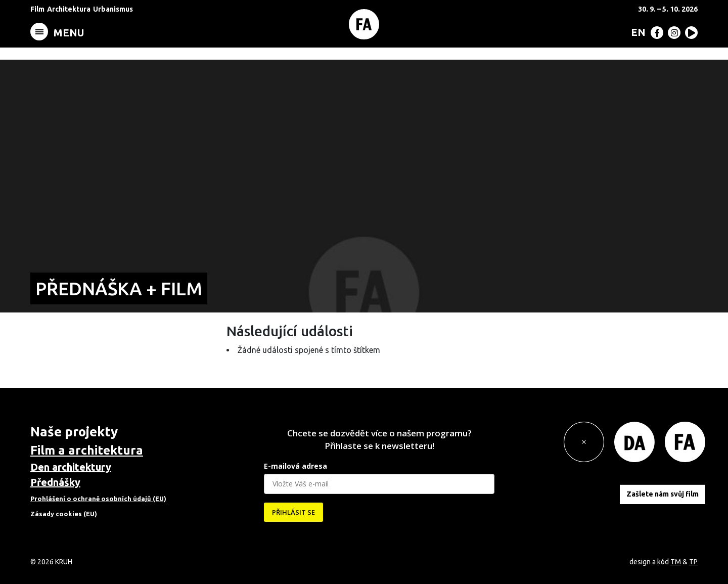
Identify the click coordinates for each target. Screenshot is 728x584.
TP (693, 562)
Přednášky (55, 482)
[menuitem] (636, 32)
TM (676, 562)
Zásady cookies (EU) (64, 514)
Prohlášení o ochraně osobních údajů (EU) (98, 499)
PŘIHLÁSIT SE (293, 512)
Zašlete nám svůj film (663, 494)
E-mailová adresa (295, 466)
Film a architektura (87, 450)
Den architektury (71, 467)
